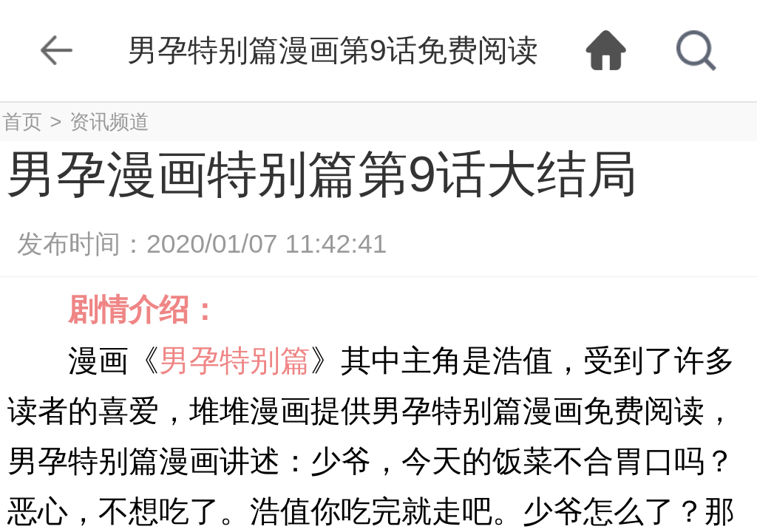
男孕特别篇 (235, 361)
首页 (22, 122)
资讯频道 (109, 122)
